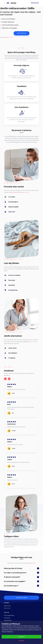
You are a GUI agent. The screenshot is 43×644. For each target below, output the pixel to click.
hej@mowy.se (33, 563)
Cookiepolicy (7, 618)
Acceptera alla (21, 637)
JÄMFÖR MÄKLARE (22, 33)
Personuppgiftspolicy (9, 615)
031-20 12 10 (10, 37)
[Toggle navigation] (5, 3)
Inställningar (21, 641)
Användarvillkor (8, 620)
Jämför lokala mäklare (21, 598)
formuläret (14, 192)
